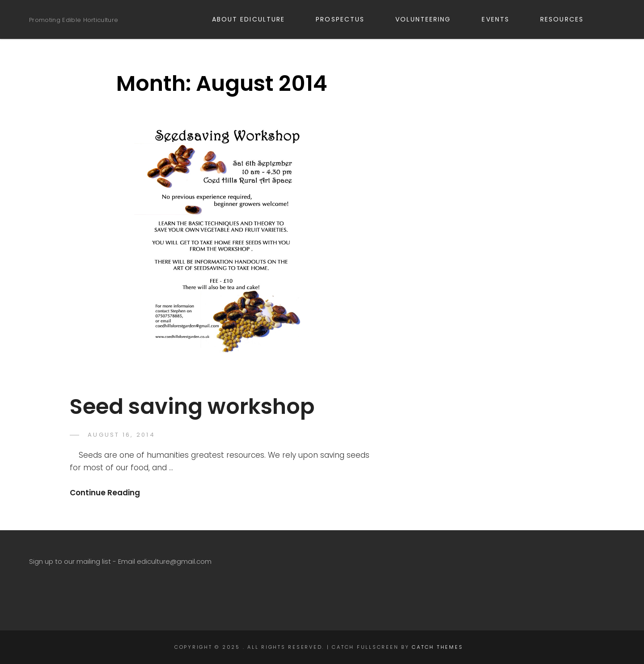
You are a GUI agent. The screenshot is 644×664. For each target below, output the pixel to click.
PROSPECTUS (345, 19)
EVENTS (501, 19)
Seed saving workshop (192, 406)
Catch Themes (437, 647)
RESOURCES (567, 19)
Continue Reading (105, 493)
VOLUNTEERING (428, 19)
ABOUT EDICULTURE (254, 19)
